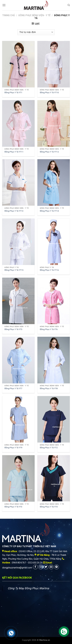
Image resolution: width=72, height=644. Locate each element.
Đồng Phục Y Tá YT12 (49, 152)
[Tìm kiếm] (69, 5)
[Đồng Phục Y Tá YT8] (54, 360)
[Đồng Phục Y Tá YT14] (54, 182)
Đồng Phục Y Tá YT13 (14, 211)
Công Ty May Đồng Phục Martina (28, 588)
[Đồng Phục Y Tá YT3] (18, 478)
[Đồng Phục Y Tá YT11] (18, 123)
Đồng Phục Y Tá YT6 (49, 329)
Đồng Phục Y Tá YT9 (13, 448)
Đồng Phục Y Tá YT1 (13, 92)
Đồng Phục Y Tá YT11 (14, 152)
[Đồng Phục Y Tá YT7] (18, 360)
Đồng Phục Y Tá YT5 (13, 329)
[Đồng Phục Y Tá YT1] (18, 64)
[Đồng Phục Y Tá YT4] (54, 478)
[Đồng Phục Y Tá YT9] (18, 419)
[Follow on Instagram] (41, 567)
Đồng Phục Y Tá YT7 (13, 388)
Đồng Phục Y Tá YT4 (49, 507)
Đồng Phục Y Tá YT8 (49, 388)
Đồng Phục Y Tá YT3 (13, 507)
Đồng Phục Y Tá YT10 (49, 92)
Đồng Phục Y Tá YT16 (49, 270)
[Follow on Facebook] (35, 567)
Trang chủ (9, 15)
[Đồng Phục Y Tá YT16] (54, 242)
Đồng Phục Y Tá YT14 (49, 211)
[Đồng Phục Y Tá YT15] (18, 242)
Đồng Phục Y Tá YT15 (14, 270)
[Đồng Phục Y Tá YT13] (18, 182)
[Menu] (4, 5)
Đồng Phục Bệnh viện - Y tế (34, 15)
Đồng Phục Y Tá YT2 (49, 448)
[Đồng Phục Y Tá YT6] (54, 301)
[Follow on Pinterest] (57, 567)
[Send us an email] (51, 567)
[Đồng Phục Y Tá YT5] (18, 301)
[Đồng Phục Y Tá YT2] (54, 419)
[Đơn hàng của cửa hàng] (36, 32)
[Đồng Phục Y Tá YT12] (54, 123)
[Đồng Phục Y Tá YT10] (54, 64)
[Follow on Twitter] (46, 567)
